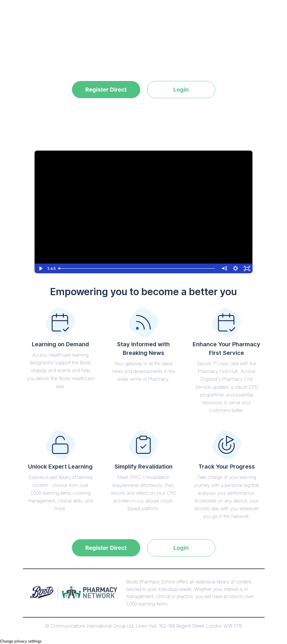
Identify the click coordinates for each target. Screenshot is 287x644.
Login (181, 90)
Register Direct (106, 90)
